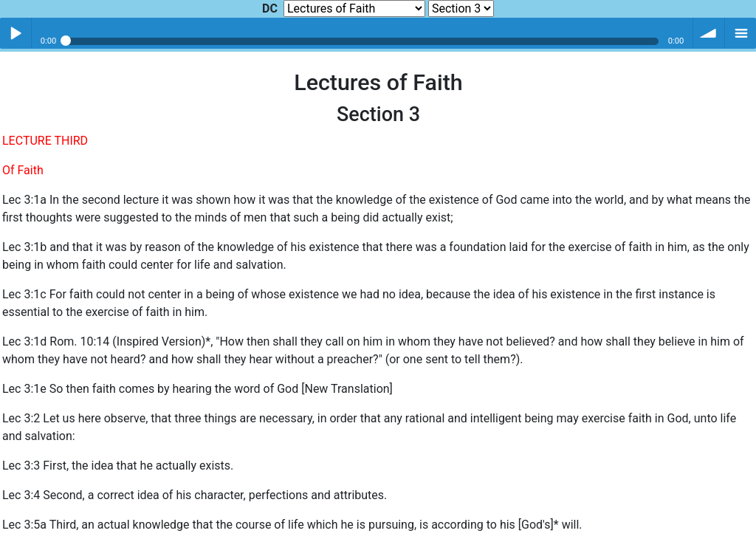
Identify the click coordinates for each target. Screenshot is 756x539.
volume (709, 33)
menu (740, 33)
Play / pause (16, 33)
